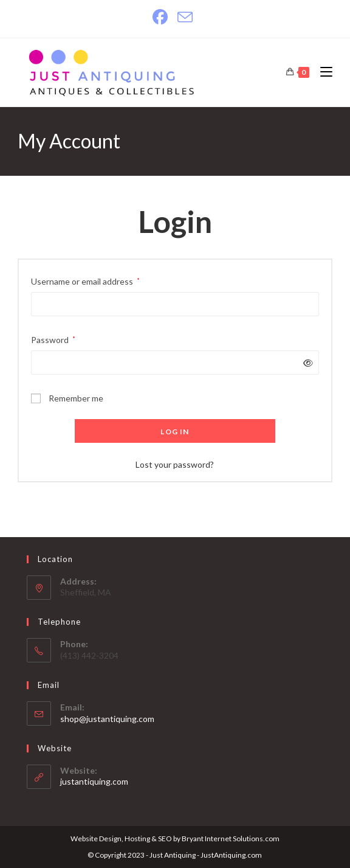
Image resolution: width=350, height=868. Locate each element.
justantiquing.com (94, 781)
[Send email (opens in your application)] (185, 17)
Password (53, 339)
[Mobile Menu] (322, 72)
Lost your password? (175, 464)
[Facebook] (163, 17)
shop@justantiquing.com (107, 719)
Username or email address (85, 280)
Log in (175, 432)
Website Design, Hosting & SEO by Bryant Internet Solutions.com (175, 838)
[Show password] (306, 363)
